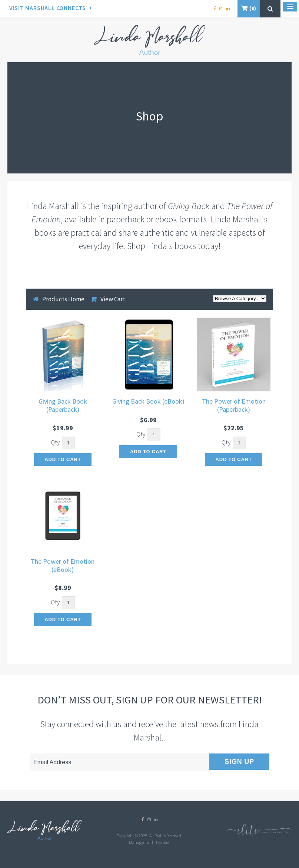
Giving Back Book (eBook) (148, 401)
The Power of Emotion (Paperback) (234, 405)
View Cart (113, 299)
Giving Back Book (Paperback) (63, 405)
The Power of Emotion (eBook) (63, 565)
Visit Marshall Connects (48, 8)
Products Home (63, 299)
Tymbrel (163, 842)
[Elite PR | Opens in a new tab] (259, 834)
